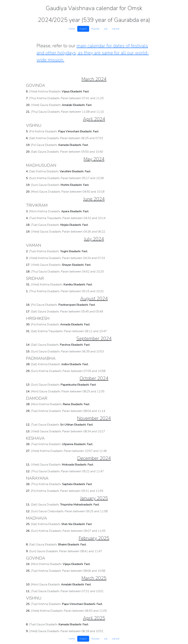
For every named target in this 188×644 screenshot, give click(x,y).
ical (106, 29)
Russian (95, 29)
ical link (116, 29)
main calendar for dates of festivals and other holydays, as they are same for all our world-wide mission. (93, 53)
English (83, 29)
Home (72, 29)
